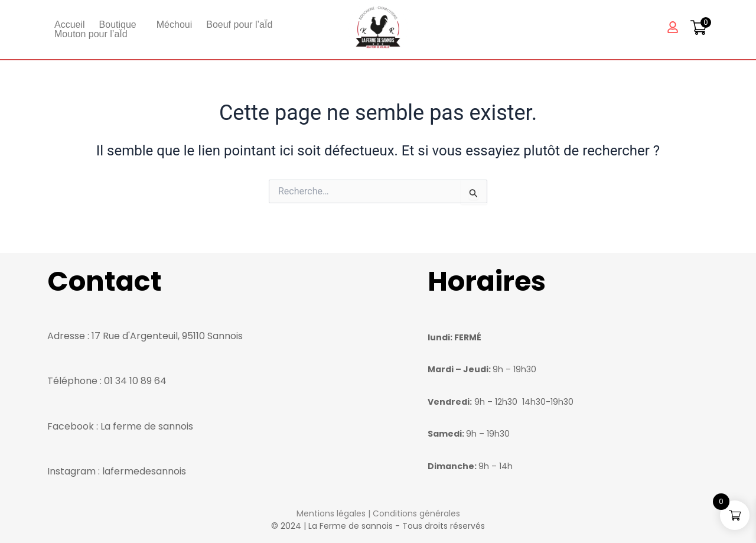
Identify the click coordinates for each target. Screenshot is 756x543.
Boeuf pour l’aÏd (239, 25)
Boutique (118, 25)
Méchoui (174, 25)
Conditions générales (416, 513)
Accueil (70, 25)
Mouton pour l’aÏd (91, 34)
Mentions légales (331, 513)
